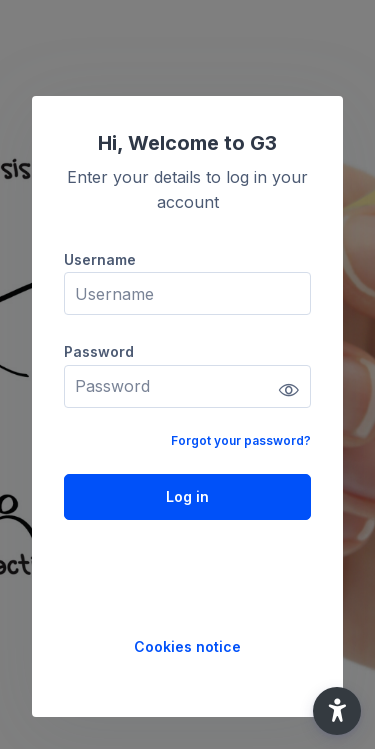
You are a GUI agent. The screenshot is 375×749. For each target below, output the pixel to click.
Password (99, 351)
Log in (187, 496)
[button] (337, 711)
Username (100, 259)
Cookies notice (187, 646)
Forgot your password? (241, 440)
